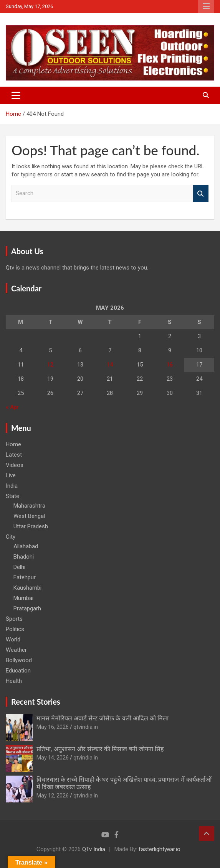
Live (11, 475)
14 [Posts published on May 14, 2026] (110, 365)
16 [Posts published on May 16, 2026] (170, 365)
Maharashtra (29, 506)
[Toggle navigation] (16, 95)
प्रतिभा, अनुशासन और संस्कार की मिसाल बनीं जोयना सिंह (100, 749)
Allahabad (26, 546)
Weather (16, 650)
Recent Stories (36, 702)
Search (201, 193)
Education (18, 671)
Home (13, 444)
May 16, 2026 (53, 727)
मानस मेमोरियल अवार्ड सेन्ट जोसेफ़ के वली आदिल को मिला (103, 718)
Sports (14, 619)
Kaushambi (27, 588)
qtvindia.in (86, 727)
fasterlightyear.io (160, 849)
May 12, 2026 (53, 796)
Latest (14, 455)
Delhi (19, 567)
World (13, 639)
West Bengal (29, 516)
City (11, 537)
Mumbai (23, 598)
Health (14, 681)
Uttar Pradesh (31, 526)
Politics (15, 629)
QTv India (94, 849)
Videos (15, 465)
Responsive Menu (206, 7)
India (12, 486)
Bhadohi (24, 557)
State (12, 496)
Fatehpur (25, 577)
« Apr (12, 407)
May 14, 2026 (53, 758)
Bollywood (19, 660)
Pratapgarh (27, 608)
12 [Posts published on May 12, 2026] (50, 365)
